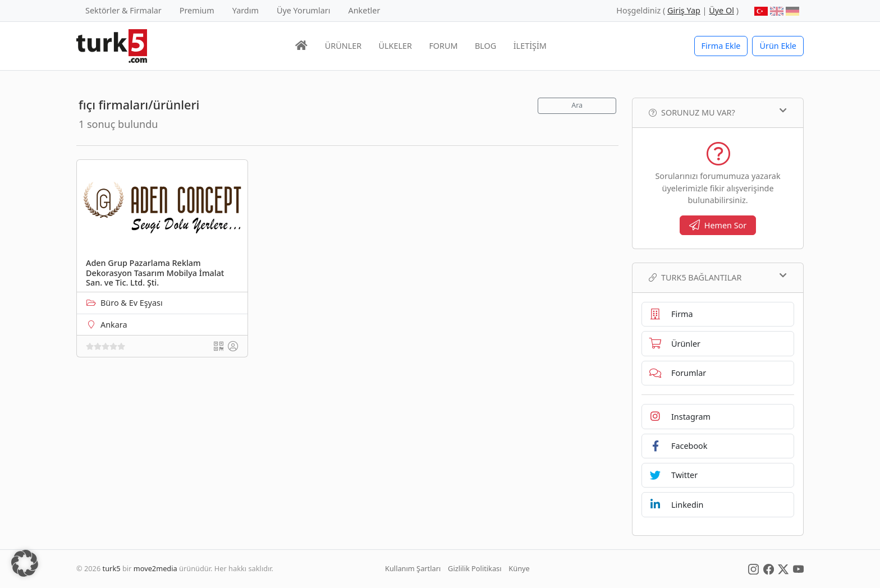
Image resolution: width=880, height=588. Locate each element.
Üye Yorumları (304, 10)
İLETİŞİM (530, 46)
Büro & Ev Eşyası (132, 303)
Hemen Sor (718, 225)
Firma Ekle (721, 46)
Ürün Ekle (778, 46)
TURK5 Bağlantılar (718, 277)
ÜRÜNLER (343, 46)
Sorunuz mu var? (718, 112)
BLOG (485, 46)
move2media (155, 568)
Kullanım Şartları (413, 568)
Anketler (365, 10)
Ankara (114, 325)
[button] (25, 563)
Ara (577, 105)
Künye (519, 568)
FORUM (443, 46)
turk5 (112, 568)
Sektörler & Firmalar (123, 10)
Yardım (246, 10)
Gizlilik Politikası (475, 568)
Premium (197, 10)
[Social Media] (753, 568)
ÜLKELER (395, 46)
